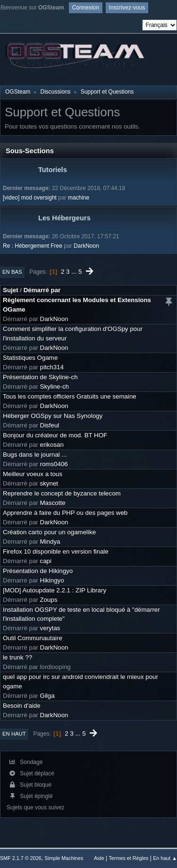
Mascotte (53, 503)
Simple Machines (64, 858)
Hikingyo (52, 580)
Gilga (47, 696)
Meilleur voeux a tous (33, 474)
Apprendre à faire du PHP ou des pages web (65, 513)
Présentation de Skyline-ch (40, 377)
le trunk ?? (17, 657)
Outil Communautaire (33, 638)
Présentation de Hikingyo (38, 571)
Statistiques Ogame (30, 358)
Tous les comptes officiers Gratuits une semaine (70, 396)
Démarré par (42, 290)
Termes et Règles (128, 858)
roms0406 (54, 464)
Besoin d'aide (22, 706)
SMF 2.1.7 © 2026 (21, 858)
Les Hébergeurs (64, 218)
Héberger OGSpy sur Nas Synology (53, 416)
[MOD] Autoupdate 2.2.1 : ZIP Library (55, 590)
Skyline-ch (55, 386)
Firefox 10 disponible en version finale (56, 551)
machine (79, 198)
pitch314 (52, 367)
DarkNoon (86, 246)
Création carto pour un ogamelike (49, 532)
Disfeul (50, 425)
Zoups (49, 600)
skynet (49, 483)
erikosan (52, 445)
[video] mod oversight (30, 198)
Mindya (50, 542)
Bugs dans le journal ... (35, 455)
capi (46, 561)
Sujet (11, 290)
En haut (14, 734)
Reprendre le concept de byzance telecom (62, 493)
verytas (50, 628)
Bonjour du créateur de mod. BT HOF (55, 435)
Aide (99, 858)
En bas (12, 272)
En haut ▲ (165, 858)
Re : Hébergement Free (33, 246)
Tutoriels (53, 170)
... (75, 272)
